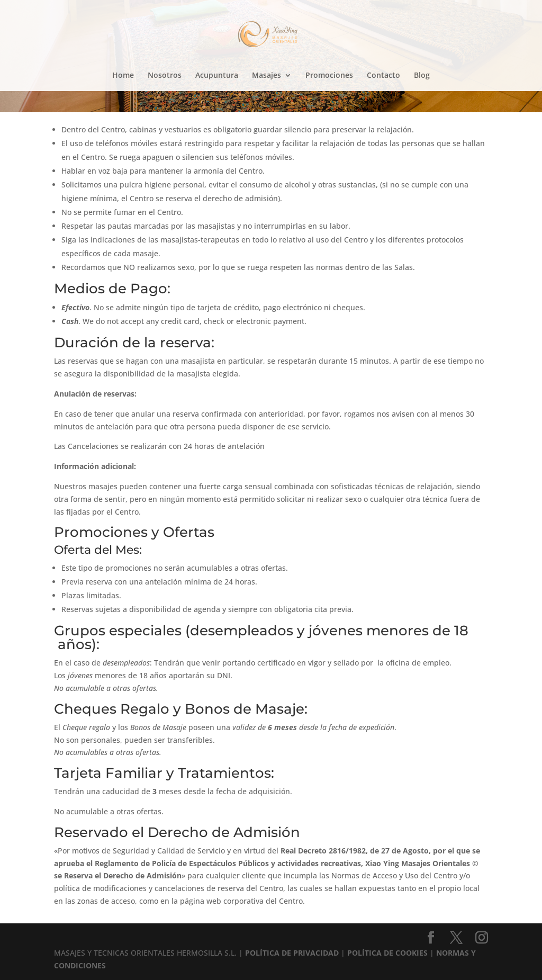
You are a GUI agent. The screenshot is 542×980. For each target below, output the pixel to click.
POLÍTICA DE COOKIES (387, 953)
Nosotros (165, 76)
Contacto (383, 76)
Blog (422, 76)
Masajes (267, 76)
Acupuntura (217, 76)
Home (123, 76)
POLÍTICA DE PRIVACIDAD (292, 953)
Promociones (329, 76)
